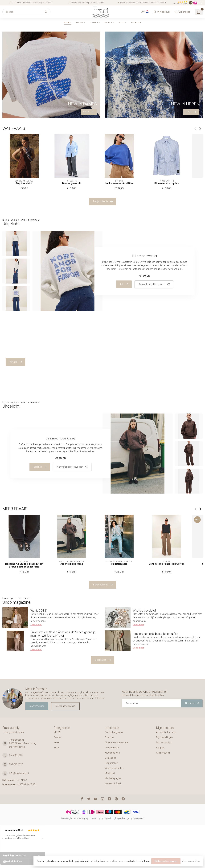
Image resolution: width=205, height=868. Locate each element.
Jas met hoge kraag (72, 564)
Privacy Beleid (112, 748)
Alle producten (163, 753)
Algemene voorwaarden (117, 742)
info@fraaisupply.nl (19, 773)
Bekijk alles (103, 660)
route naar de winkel (65, 706)
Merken (136, 22)
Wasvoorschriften (114, 768)
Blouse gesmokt (72, 183)
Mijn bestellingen (164, 737)
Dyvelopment (138, 818)
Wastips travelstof (144, 610)
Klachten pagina (113, 778)
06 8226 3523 (16, 764)
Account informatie (166, 732)
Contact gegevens (114, 732)
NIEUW (79, 22)
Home (67, 22)
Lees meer (36, 625)
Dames (94, 22)
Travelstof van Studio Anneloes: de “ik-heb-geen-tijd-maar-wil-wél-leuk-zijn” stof (63, 634)
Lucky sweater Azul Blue (119, 183)
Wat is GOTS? (39, 610)
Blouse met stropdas (167, 183)
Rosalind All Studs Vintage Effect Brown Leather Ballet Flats (24, 565)
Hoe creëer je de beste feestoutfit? (155, 634)
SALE (122, 22)
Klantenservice (37, 706)
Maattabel (110, 773)
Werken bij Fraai (113, 783)
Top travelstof (24, 183)
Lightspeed (106, 818)
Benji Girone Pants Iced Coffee (167, 564)
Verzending (111, 758)
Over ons (109, 737)
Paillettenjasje (119, 564)
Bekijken (40, 467)
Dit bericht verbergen (166, 861)
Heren (109, 22)
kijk (124, 284)
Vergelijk (160, 748)
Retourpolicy (111, 763)
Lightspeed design (121, 818)
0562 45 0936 (16, 755)
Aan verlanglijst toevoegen (154, 284)
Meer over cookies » (191, 861)
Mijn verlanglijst (164, 742)
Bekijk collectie (103, 202)
